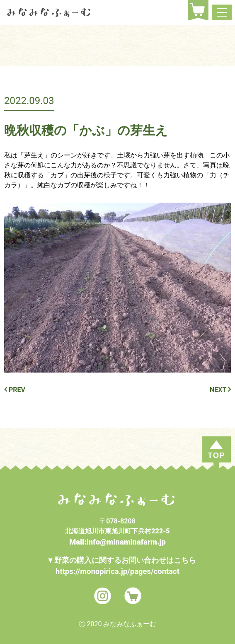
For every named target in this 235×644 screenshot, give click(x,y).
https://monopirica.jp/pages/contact (117, 571)
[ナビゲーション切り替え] (222, 12)
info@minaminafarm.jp (126, 542)
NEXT (220, 390)
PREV (15, 390)
